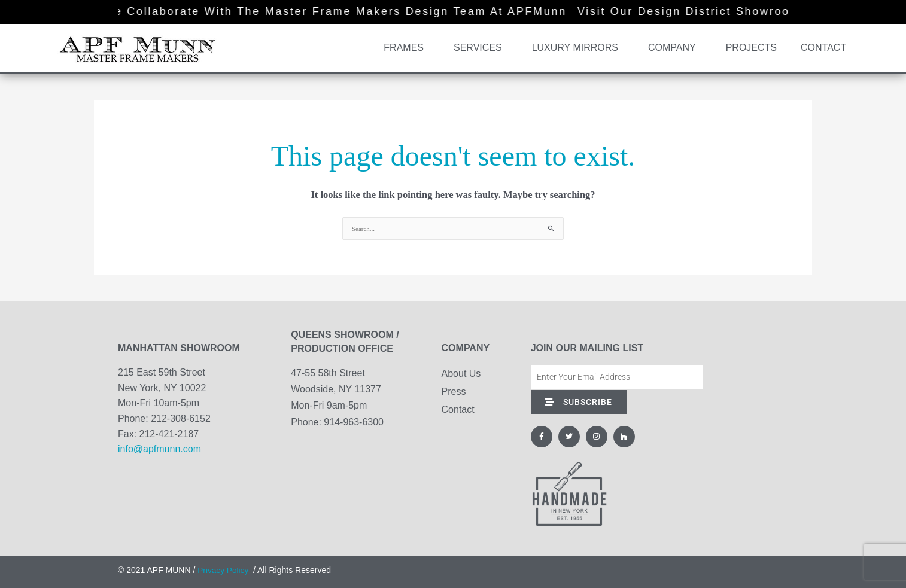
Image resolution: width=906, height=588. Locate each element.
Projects (751, 48)
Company (675, 48)
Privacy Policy (224, 570)
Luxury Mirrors (578, 48)
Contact (823, 48)
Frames (407, 48)
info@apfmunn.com (159, 449)
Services (481, 48)
